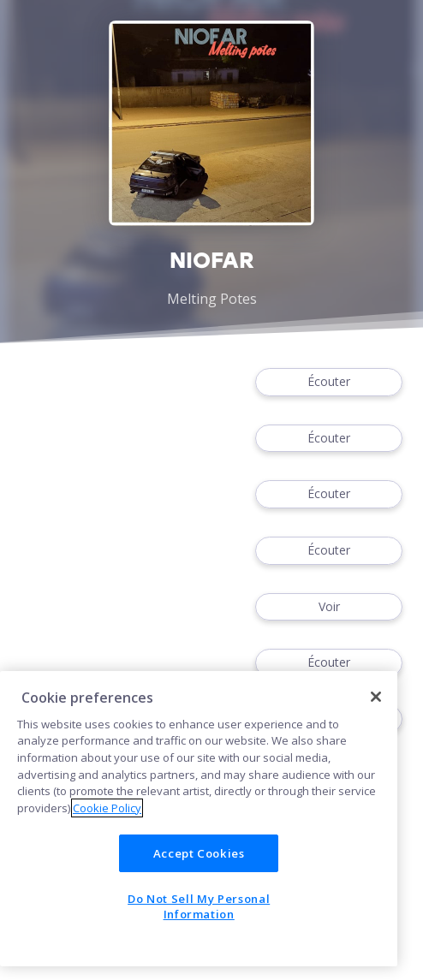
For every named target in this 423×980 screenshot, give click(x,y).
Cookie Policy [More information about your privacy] (107, 808)
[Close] (376, 697)
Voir (329, 607)
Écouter (329, 382)
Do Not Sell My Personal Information (199, 906)
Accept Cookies (199, 853)
